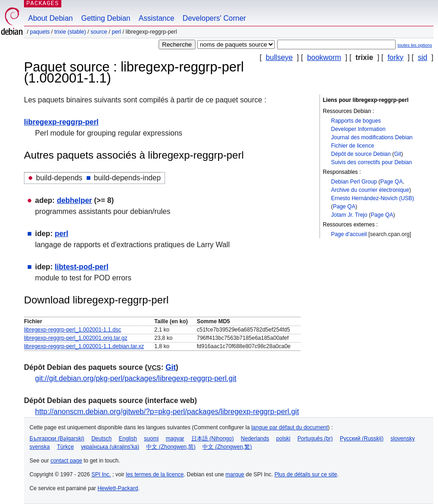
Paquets (40, 32)
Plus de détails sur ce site (306, 474)
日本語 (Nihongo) (213, 439)
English (128, 439)
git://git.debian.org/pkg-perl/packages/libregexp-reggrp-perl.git (136, 378)
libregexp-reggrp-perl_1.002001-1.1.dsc (73, 330)
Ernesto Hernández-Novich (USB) (373, 198)
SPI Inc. (101, 474)
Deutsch (101, 439)
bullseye (279, 57)
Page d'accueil (349, 234)
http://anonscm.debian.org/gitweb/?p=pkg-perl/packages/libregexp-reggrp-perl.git (167, 412)
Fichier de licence (352, 146)
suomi (151, 439)
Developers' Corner (214, 18)
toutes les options (415, 45)
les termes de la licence (155, 474)
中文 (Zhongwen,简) (171, 447)
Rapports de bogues (356, 121)
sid (422, 57)
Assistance (157, 18)
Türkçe (65, 447)
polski (283, 439)
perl (116, 32)
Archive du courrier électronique (370, 190)
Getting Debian (106, 18)
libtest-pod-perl (82, 267)
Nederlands (255, 439)
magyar (175, 439)
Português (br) (315, 439)
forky (395, 57)
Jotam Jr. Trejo (349, 215)
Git (398, 154)
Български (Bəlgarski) (57, 439)
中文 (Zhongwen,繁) (227, 447)
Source (99, 32)
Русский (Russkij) (362, 439)
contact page (66, 461)
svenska (40, 447)
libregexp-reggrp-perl (61, 122)
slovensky (403, 439)
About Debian (50, 18)
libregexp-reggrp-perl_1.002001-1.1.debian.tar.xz (84, 346)
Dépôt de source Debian (361, 154)
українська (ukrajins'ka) (110, 447)
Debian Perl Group (354, 182)
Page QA (392, 182)
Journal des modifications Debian (372, 137)
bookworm (324, 57)
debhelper (74, 200)
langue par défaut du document (290, 427)
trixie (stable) (70, 32)
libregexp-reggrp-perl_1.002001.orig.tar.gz (76, 338)
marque (235, 474)
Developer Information (358, 129)
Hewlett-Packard (118, 488)
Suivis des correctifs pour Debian (371, 162)
